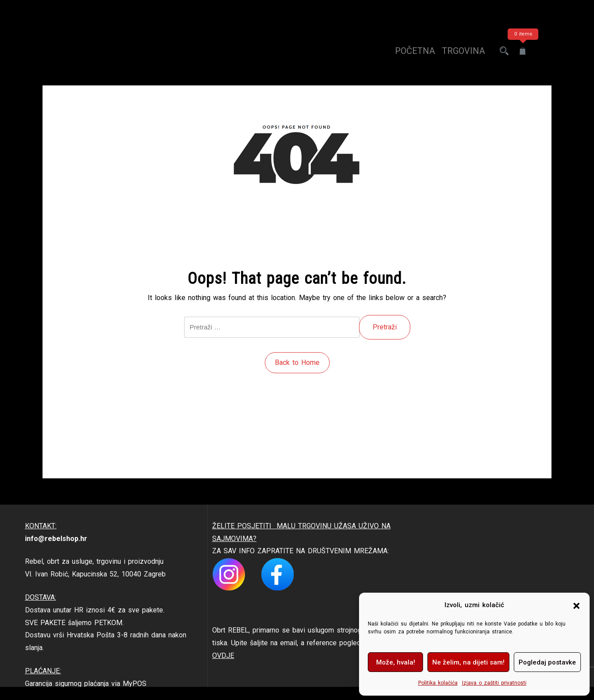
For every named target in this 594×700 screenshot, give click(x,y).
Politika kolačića (438, 683)
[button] (576, 605)
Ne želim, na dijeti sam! (468, 662)
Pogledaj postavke (547, 662)
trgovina (463, 51)
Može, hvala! (396, 662)
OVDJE (223, 656)
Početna (415, 51)
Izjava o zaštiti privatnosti (494, 683)
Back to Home (297, 362)
